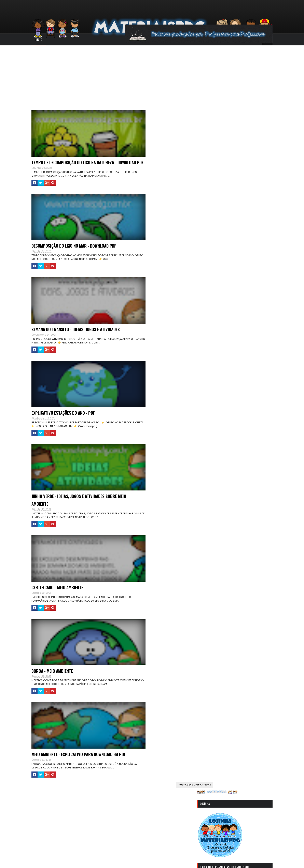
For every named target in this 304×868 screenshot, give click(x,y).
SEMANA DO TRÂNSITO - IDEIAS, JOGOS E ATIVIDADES (73, 264)
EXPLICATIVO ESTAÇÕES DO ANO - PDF (150, 260)
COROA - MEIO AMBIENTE (140, 445)
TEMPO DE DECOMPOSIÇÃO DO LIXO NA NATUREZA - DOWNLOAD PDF (72, 168)
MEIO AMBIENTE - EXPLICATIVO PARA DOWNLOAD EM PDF (70, 537)
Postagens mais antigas (180, 575)
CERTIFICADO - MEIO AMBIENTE (65, 445)
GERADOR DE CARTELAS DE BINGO (227, 600)
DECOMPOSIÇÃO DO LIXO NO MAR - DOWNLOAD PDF (147, 168)
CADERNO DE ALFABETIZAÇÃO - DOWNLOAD (233, 639)
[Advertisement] (152, 76)
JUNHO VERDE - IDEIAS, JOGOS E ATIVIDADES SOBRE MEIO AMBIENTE (155, 353)
